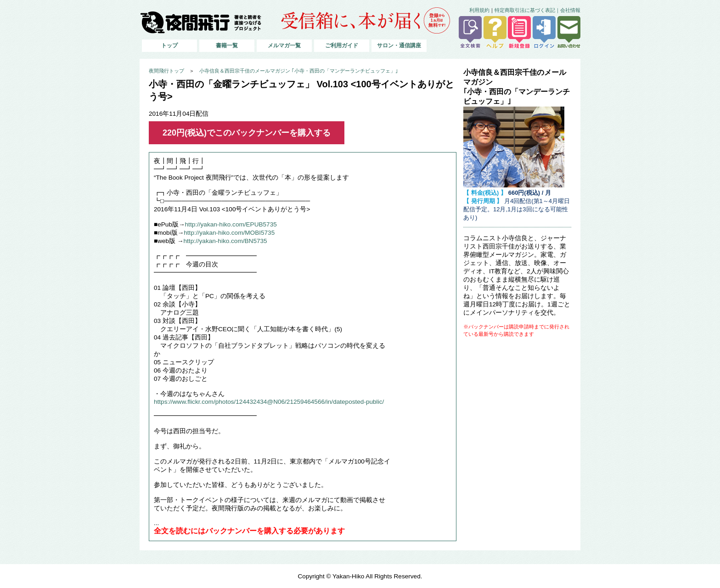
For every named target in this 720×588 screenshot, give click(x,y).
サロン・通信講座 (399, 45)
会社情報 (570, 10)
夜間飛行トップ (166, 71)
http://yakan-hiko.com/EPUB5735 (231, 224)
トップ (169, 45)
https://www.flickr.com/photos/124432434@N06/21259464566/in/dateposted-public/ (269, 402)
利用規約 (479, 10)
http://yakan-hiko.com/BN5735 (225, 241)
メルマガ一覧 (284, 45)
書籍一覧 (227, 45)
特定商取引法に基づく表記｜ (527, 10)
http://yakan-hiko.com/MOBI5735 (229, 233)
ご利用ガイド (342, 45)
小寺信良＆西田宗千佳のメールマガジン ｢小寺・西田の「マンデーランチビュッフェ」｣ (299, 71)
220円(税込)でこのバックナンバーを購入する (247, 133)
